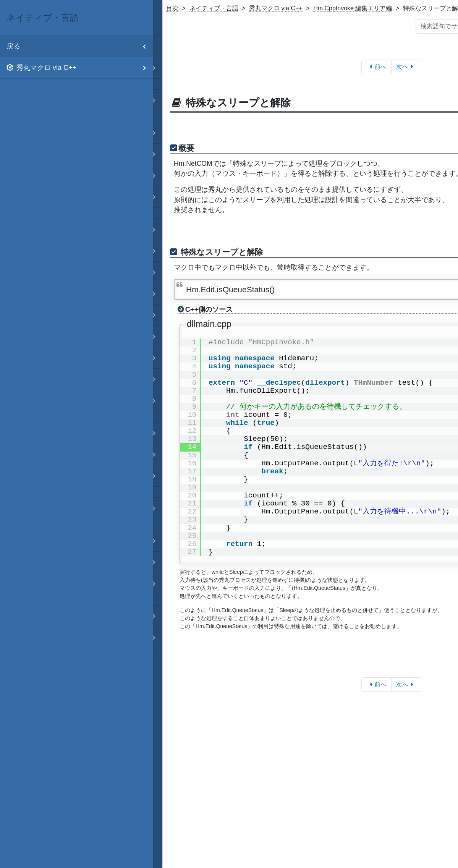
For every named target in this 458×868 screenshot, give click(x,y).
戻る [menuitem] (80, 46)
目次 (172, 8)
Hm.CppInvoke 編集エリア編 (353, 8)
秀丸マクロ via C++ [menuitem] (80, 68)
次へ (406, 67)
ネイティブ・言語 (214, 8)
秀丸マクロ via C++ (276, 8)
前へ (376, 67)
